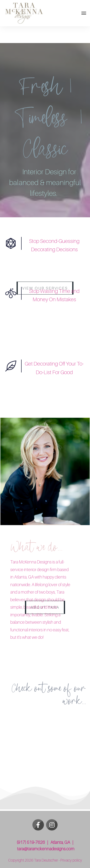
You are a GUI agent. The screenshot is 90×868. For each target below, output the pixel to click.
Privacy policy (71, 860)
